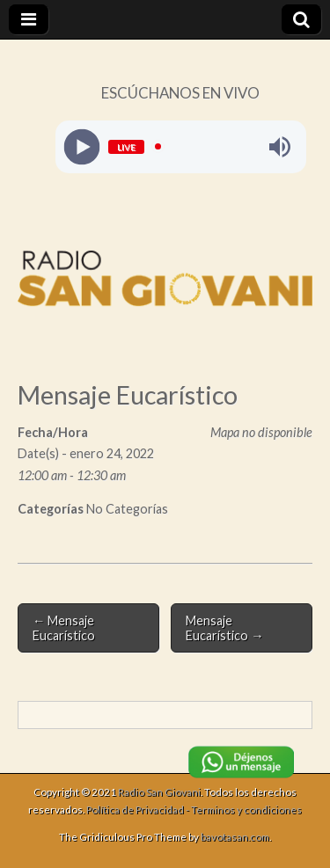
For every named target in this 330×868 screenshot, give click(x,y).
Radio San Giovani (159, 792)
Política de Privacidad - (139, 810)
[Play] (81, 146)
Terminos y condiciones (246, 810)
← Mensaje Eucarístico (64, 628)
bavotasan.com (235, 837)
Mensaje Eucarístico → (224, 628)
